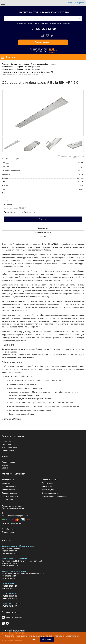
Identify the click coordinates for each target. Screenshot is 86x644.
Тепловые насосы (49, 480)
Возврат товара (8, 532)
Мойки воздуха (48, 490)
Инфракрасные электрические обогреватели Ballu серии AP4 (28, 72)
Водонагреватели (9, 486)
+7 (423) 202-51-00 (43, 29)
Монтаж (5, 465)
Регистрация (79, 3)
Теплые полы (48, 483)
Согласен (47, 639)
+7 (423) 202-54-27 (9, 606)
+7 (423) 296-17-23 (9, 596)
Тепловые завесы (9, 490)
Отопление (24, 64)
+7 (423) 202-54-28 (9, 586)
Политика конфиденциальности (13, 508)
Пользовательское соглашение (13, 506)
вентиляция (44, 23)
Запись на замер (43, 42)
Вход (70, 3)
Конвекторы (7, 483)
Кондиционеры (8, 480)
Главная (5, 64)
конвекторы (67, 23)
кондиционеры (21, 23)
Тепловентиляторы (10, 493)
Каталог (14, 64)
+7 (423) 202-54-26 (9, 563)
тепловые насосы (33, 23)
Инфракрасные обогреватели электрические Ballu (23, 69)
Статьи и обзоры (9, 445)
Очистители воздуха (50, 493)
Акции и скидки (8, 450)
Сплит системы (8, 500)
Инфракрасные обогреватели (43, 64)
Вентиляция (47, 486)
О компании (7, 442)
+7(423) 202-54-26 (9, 576)
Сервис (5, 468)
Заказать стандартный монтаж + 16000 (21, 212)
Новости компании (9, 447)
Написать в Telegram (14, 617)
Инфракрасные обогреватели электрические (21, 67)
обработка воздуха (56, 23)
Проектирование (9, 462)
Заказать (43, 219)
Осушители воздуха (10, 496)
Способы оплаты (9, 529)
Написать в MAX (12, 612)
